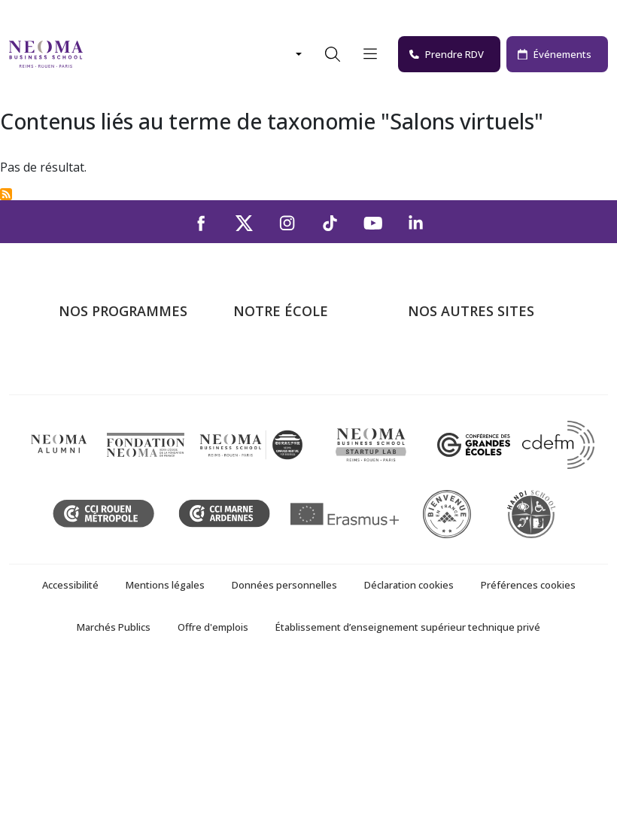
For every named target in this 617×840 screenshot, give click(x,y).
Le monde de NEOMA (467, 379)
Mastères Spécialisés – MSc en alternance (134, 432)
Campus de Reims (281, 400)
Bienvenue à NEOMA (465, 357)
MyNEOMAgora (451, 443)
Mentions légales (165, 758)
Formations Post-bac (115, 357)
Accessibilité (70, 758)
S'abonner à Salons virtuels (6, 194)
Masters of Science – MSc (129, 400)
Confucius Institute (458, 465)
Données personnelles (284, 758)
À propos (258, 357)
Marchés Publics (114, 800)
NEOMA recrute (277, 465)
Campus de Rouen (283, 422)
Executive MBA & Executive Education (132, 476)
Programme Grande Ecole (128, 379)
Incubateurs (440, 400)
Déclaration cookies (409, 758)
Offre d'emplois (213, 800)
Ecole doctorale (101, 509)
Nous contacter (276, 443)
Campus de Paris (278, 379)
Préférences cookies (528, 758)
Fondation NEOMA (459, 422)
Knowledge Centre (457, 487)
